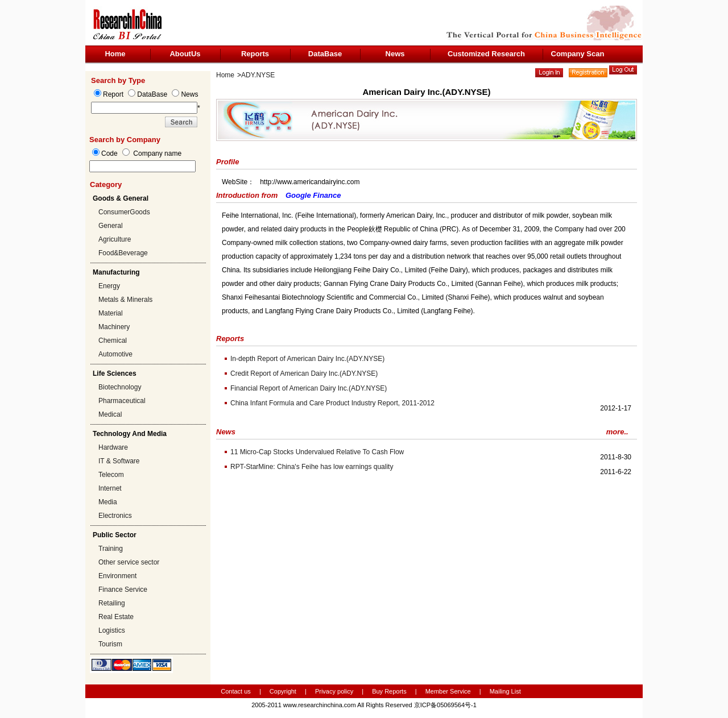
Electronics (115, 516)
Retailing (112, 603)
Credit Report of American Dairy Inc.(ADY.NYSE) (304, 373)
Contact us (236, 691)
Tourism (110, 644)
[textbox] (142, 166)
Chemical (113, 341)
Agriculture (115, 239)
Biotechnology (120, 387)
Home (115, 54)
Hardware (113, 447)
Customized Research (486, 54)
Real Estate (116, 617)
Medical (110, 414)
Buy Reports (389, 691)
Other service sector (129, 562)
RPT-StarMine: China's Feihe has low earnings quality (312, 467)
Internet (110, 488)
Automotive (115, 354)
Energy (109, 286)
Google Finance (313, 195)
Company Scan (578, 54)
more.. (617, 432)
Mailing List (505, 691)
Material (111, 313)
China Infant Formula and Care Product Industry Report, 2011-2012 (332, 403)
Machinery (114, 327)
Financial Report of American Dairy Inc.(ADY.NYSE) (309, 388)
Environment (117, 576)
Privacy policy (335, 691)
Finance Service (123, 590)
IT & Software (119, 461)
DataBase (325, 54)
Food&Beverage (123, 253)
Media (108, 502)
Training (111, 549)
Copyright (283, 691)
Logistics (112, 630)
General (111, 226)
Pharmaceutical (122, 401)
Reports (255, 54)
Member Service (448, 691)
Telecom (111, 475)
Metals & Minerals (125, 300)
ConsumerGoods (124, 212)
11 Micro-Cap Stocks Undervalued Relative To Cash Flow (317, 452)
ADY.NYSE (258, 75)
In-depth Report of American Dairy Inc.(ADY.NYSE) (307, 359)
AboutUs (185, 54)
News (395, 54)
